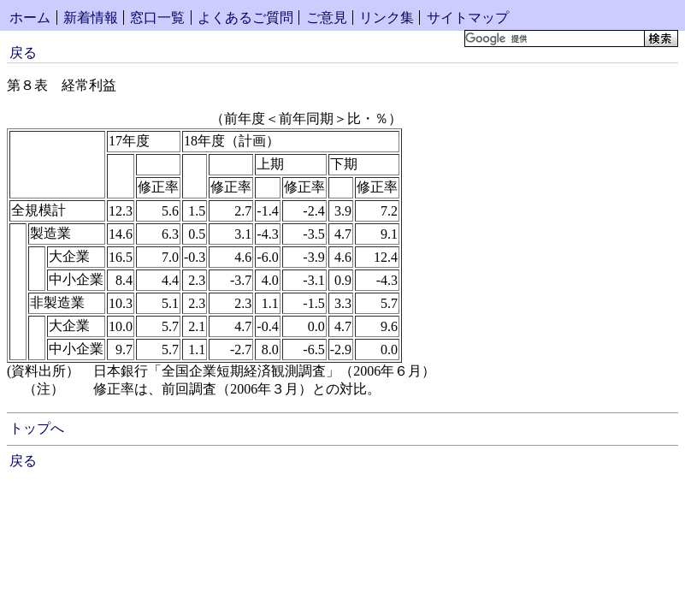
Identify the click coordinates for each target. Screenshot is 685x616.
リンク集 (387, 18)
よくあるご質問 (245, 18)
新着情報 (91, 18)
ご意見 (327, 18)
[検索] (553, 38)
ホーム (30, 18)
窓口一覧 (157, 18)
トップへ (37, 428)
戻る (23, 53)
